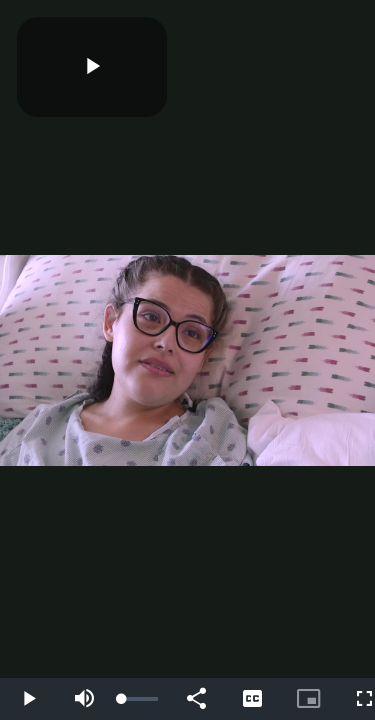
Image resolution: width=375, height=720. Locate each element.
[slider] (140, 699)
